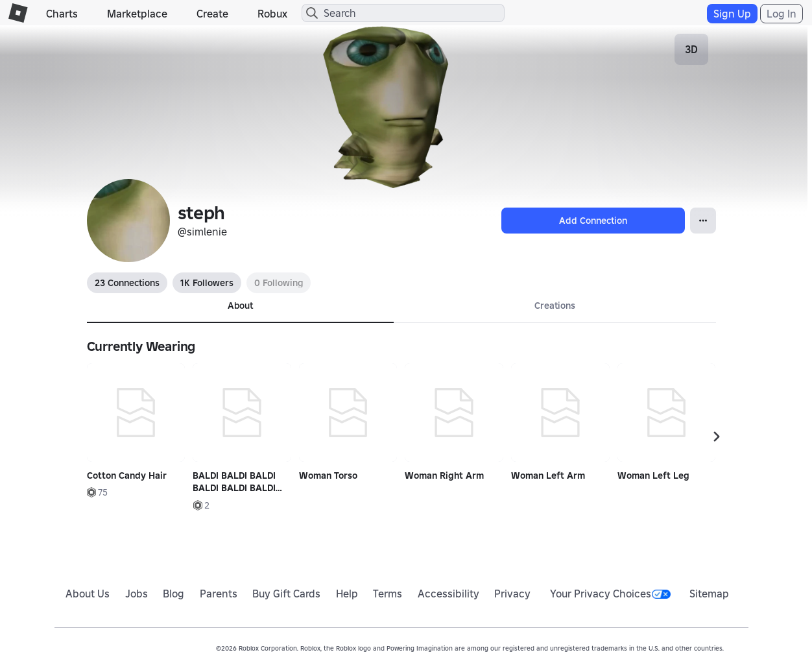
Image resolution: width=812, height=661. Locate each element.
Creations (555, 306)
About (240, 306)
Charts (62, 14)
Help (347, 594)
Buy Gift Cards (286, 594)
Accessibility (448, 594)
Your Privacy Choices (610, 594)
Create (212, 14)
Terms (388, 594)
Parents (219, 594)
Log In (782, 14)
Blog (173, 594)
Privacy (512, 594)
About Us (88, 594)
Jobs (137, 594)
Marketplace (137, 14)
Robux (272, 14)
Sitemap (709, 594)
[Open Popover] (703, 221)
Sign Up (732, 14)
